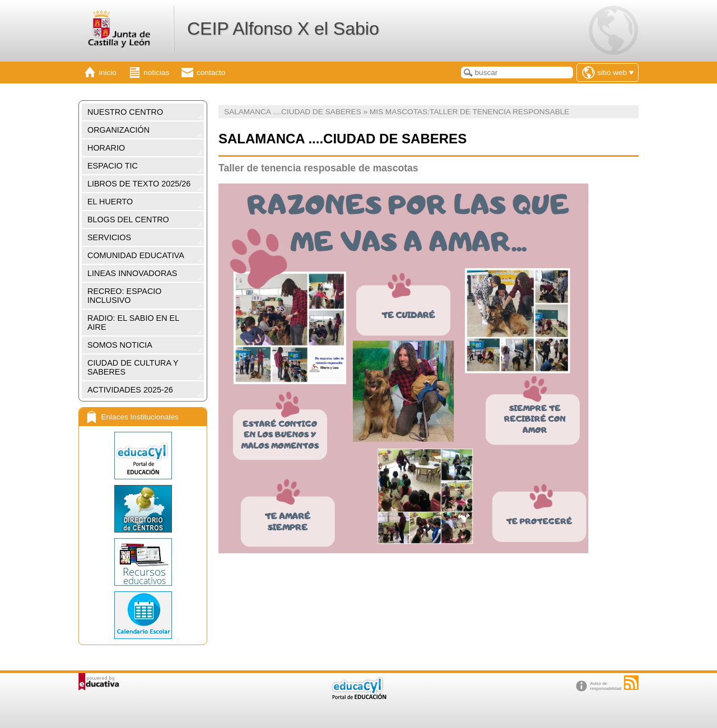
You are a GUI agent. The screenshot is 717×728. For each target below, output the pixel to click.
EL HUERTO (110, 202)
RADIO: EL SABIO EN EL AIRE (133, 323)
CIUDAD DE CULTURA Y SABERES (133, 367)
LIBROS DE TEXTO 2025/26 (139, 184)
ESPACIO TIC (113, 166)
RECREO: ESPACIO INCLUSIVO (124, 296)
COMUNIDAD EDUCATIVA (136, 255)
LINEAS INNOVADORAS (132, 273)
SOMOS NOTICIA (120, 345)
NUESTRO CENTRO (125, 112)
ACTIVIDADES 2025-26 (130, 390)
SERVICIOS (109, 237)
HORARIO (106, 148)
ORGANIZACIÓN (118, 130)
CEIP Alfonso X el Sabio (283, 29)
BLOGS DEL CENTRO (128, 220)
